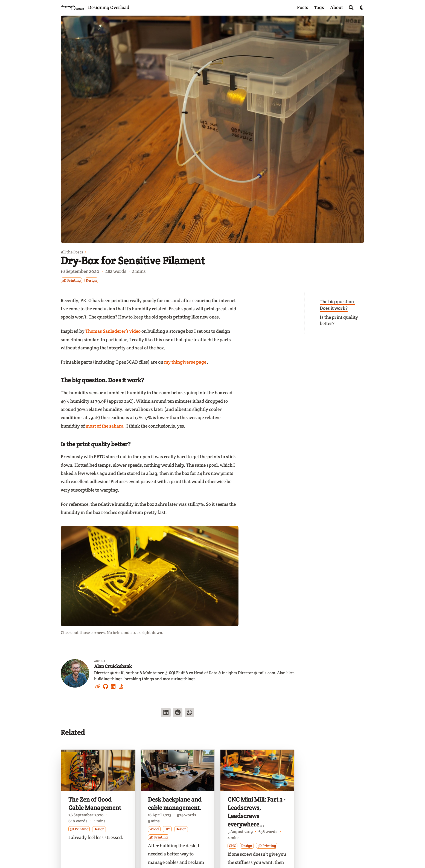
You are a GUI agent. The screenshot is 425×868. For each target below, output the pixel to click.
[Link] (98, 686)
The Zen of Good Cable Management (95, 804)
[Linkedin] (113, 686)
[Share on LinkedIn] (166, 713)
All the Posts (72, 252)
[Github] (106, 686)
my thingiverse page (185, 362)
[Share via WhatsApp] (190, 713)
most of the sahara (105, 426)
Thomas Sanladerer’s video (113, 331)
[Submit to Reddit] (178, 713)
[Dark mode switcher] (362, 8)
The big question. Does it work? (337, 305)
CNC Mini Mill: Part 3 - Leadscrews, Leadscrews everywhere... (256, 812)
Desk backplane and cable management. (175, 804)
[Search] (351, 8)
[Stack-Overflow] (121, 686)
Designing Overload (109, 7)
